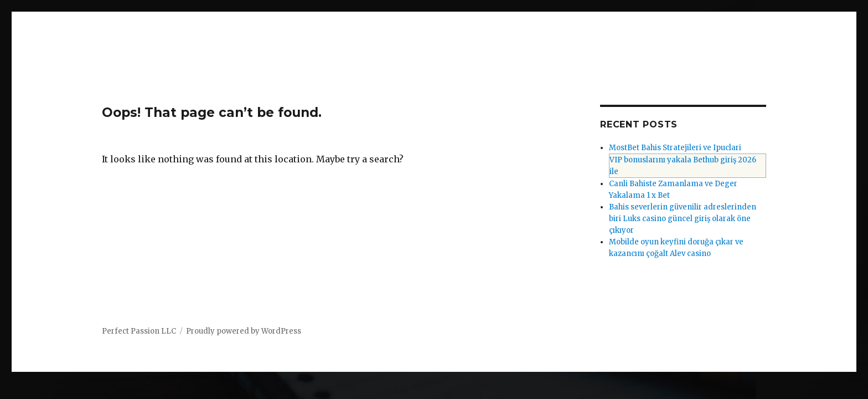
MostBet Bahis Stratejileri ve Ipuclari (675, 148)
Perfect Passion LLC (139, 331)
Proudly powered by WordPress (244, 331)
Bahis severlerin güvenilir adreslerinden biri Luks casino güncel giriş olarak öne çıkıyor (683, 219)
